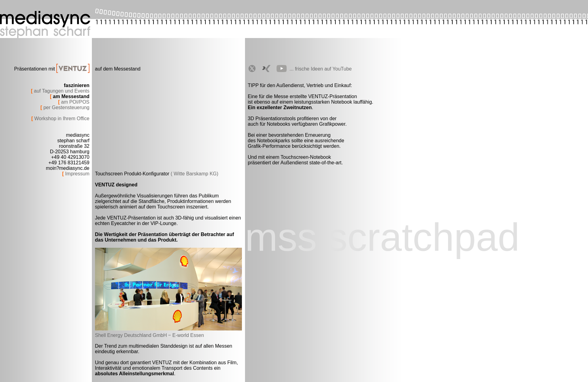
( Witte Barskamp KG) (194, 174)
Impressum (77, 174)
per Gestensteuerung (66, 107)
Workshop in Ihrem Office (61, 118)
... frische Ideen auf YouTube (320, 69)
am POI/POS (75, 102)
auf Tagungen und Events (61, 91)
